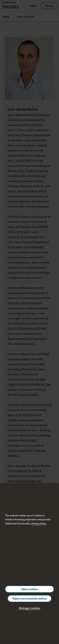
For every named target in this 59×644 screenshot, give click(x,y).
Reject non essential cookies (30, 599)
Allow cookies (29, 589)
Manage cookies (29, 608)
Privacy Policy (39, 524)
